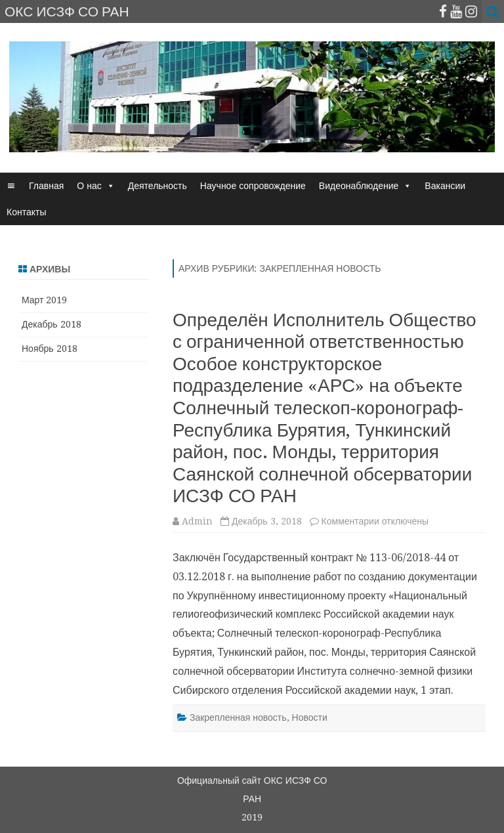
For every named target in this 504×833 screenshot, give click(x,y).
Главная (46, 186)
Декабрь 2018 (52, 324)
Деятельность (157, 186)
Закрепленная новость (238, 717)
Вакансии (445, 186)
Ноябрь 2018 (50, 349)
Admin (197, 521)
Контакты (26, 212)
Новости (310, 717)
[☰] (11, 186)
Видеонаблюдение (359, 186)
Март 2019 (45, 300)
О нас (89, 186)
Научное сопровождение (253, 186)
